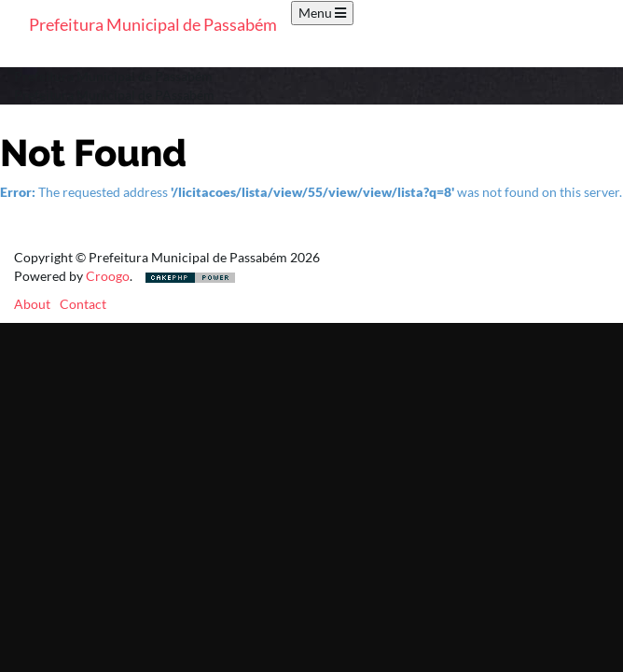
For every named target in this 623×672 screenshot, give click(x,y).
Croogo (108, 276)
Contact (83, 304)
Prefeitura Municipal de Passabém (153, 24)
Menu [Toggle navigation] (322, 13)
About (32, 304)
